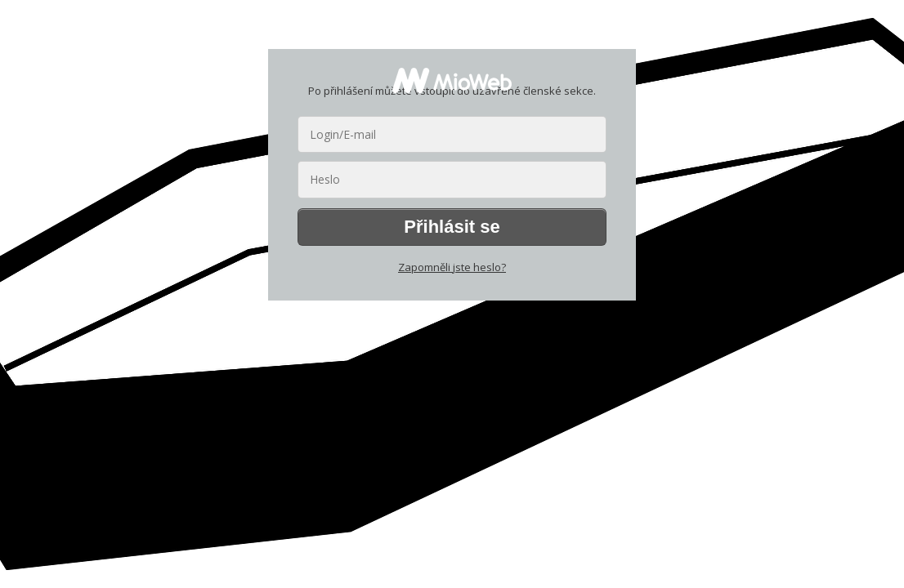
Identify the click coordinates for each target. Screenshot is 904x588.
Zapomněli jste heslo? (452, 267)
